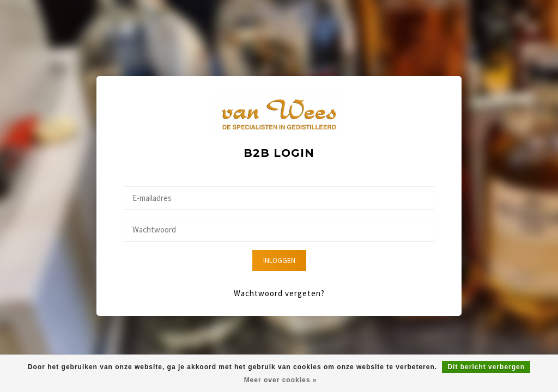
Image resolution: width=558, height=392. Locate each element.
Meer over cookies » (281, 380)
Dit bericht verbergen (486, 367)
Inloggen (279, 261)
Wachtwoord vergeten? (279, 293)
